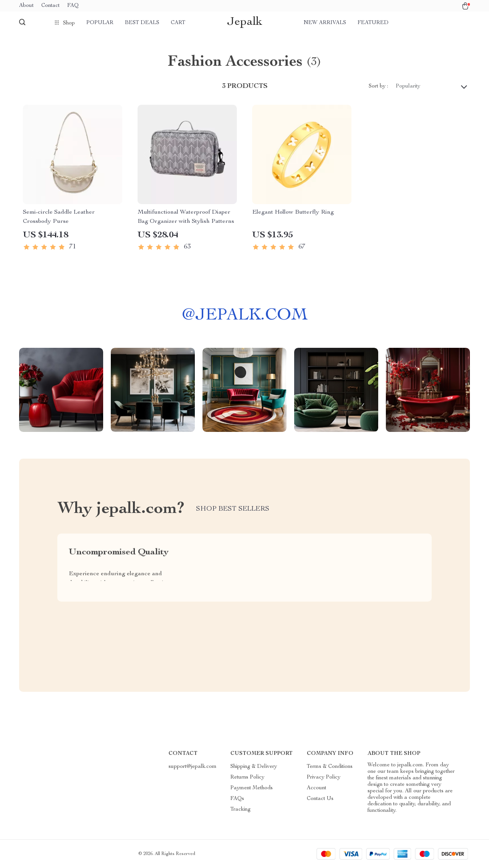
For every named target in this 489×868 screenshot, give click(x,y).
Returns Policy (247, 777)
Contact (50, 6)
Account (317, 788)
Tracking (240, 810)
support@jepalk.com (193, 767)
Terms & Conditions (330, 767)
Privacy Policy (324, 777)
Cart (178, 23)
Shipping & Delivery (254, 767)
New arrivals (325, 23)
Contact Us (320, 799)
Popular (100, 23)
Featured (373, 23)
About (26, 6)
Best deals (142, 23)
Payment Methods (252, 788)
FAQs (237, 799)
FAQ (73, 6)
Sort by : (378, 86)
